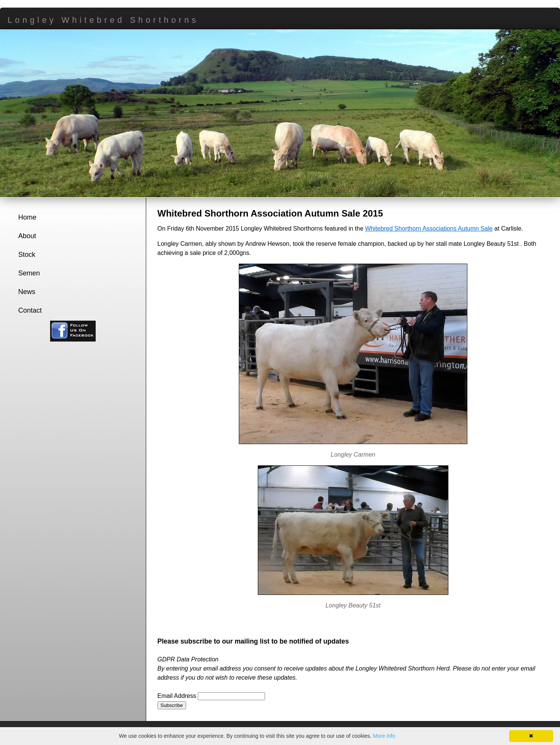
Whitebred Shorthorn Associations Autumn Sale (429, 229)
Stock (27, 255)
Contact (30, 310)
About (27, 236)
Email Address (178, 696)
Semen (29, 273)
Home (27, 217)
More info (384, 736)
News (27, 292)
